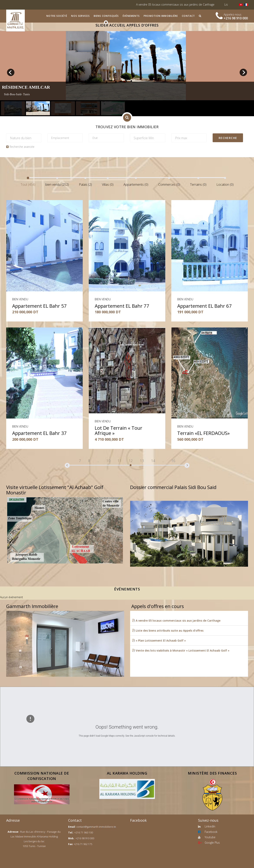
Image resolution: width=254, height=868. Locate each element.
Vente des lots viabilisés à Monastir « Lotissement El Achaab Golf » (181, 650)
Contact (188, 16)
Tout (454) (28, 185)
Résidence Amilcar (26, 87)
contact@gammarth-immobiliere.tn (96, 827)
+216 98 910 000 (236, 18)
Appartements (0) (136, 185)
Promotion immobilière (161, 16)
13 (142, 461)
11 (120, 461)
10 (108, 461)
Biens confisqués (106, 16)
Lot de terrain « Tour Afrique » (119, 430)
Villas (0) (108, 185)
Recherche (228, 138)
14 (153, 461)
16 (173, 461)
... (98, 461)
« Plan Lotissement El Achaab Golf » (159, 640)
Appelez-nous (233, 14)
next (243, 72)
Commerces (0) (169, 185)
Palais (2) (85, 185)
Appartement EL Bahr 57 (39, 306)
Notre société (57, 16)
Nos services (80, 16)
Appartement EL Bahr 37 (39, 433)
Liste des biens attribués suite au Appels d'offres (168, 630)
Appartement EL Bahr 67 (205, 306)
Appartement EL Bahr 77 (122, 306)
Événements (131, 16)
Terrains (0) (198, 185)
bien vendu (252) (57, 185)
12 (131, 461)
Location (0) (225, 185)
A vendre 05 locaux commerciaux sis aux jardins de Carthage (184, 4)
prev (11, 72)
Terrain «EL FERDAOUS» (203, 433)
